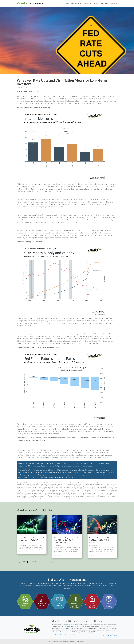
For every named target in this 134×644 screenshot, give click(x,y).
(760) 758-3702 (60, 621)
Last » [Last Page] (55, 562)
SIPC (69, 626)
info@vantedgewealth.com (81, 621)
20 (43, 562)
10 (40, 562)
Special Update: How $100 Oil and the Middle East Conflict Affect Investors (102, 540)
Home (67, 3)
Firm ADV (60, 635)
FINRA (66, 626)
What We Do (75, 3)
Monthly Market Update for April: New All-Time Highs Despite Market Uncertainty (66, 540)
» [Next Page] (51, 562)
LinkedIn (98, 621)
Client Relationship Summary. (72, 635)
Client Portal (104, 3)
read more (22, 551)
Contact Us (114, 3)
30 (46, 562)
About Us (86, 3)
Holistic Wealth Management (67, 580)
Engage (95, 3)
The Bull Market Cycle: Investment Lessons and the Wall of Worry (31, 539)
